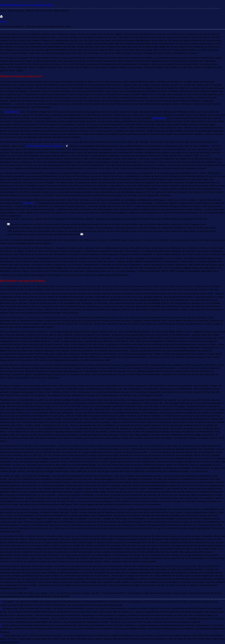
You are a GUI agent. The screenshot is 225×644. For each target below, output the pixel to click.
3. (1, 625)
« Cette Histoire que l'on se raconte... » (46, 146)
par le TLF (28, 203)
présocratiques (12, 112)
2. (1, 608)
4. (1, 636)
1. (1, 602)
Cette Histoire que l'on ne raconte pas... (28, 5)
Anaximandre (159, 118)
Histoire (4, 22)
